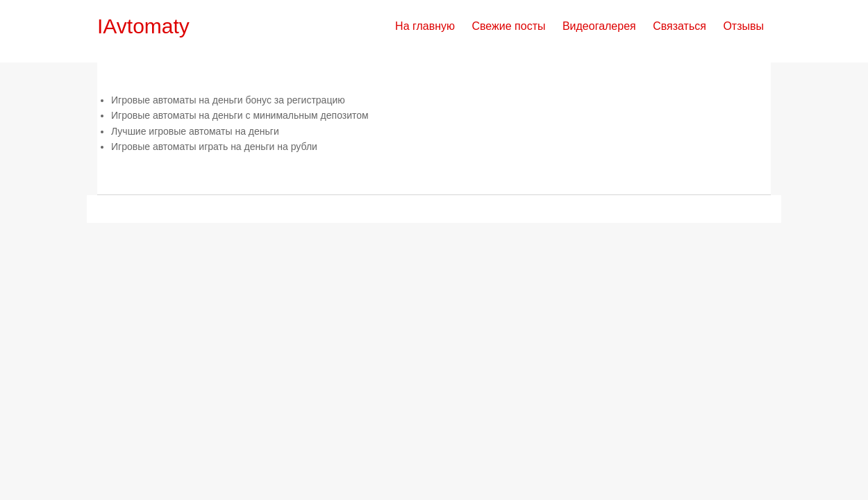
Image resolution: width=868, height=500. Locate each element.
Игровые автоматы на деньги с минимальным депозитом (240, 115)
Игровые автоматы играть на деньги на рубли (214, 147)
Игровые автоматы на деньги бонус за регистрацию (228, 100)
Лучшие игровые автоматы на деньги (195, 131)
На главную (425, 26)
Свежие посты (508, 26)
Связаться (679, 26)
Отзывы (743, 26)
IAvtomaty (143, 26)
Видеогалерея (599, 26)
